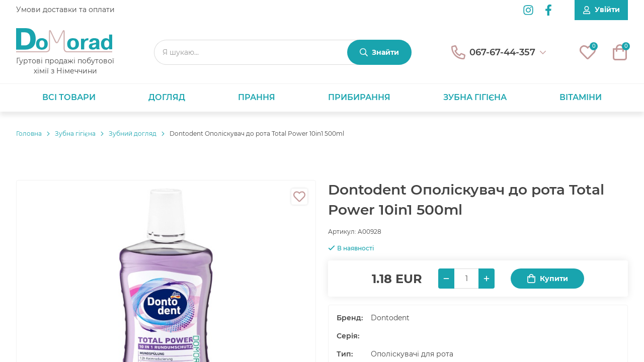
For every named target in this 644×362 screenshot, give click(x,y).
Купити (547, 279)
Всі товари (69, 97)
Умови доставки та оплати (65, 10)
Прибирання (359, 97)
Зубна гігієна (475, 97)
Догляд (167, 97)
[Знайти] (379, 52)
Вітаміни (581, 97)
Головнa (29, 133)
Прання (257, 97)
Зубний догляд (133, 133)
